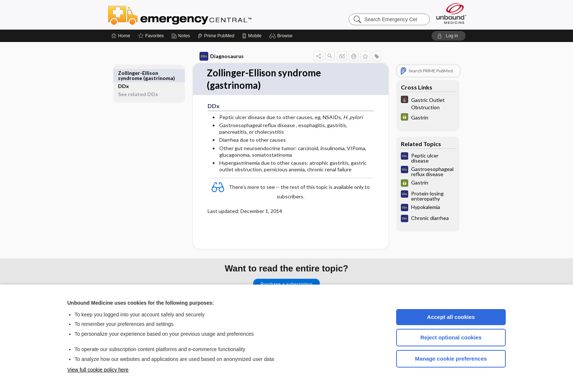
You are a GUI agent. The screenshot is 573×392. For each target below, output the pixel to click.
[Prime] (216, 36)
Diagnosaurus (213, 56)
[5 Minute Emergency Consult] (420, 103)
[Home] (121, 36)
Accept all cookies (451, 317)
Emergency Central (199, 15)
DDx (132, 73)
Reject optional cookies (451, 337)
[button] (282, 36)
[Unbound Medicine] (451, 13)
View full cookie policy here (98, 370)
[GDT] (420, 118)
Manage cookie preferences (451, 359)
